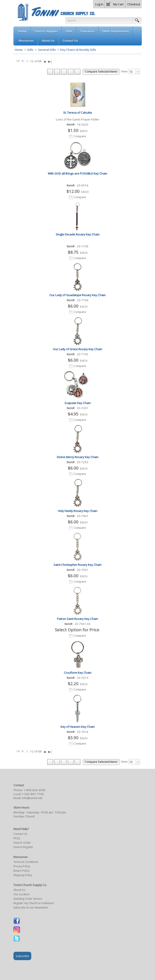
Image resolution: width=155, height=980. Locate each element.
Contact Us (20, 834)
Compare (80, 136)
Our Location (22, 894)
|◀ (18, 61)
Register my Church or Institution (34, 903)
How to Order (22, 843)
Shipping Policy (23, 875)
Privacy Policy (22, 866)
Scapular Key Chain (78, 403)
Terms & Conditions (26, 862)
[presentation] (138, 71)
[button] (115, 3)
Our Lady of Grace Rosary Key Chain (77, 349)
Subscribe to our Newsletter (31, 908)
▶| (50, 61)
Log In (99, 4)
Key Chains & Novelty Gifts (78, 50)
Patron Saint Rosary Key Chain (77, 619)
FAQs (17, 838)
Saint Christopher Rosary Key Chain (77, 565)
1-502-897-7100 (33, 794)
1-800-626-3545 (35, 790)
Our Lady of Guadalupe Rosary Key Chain (77, 295)
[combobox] (134, 71)
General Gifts (47, 50)
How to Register (23, 847)
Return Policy (21, 871)
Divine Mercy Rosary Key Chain (78, 457)
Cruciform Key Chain (78, 673)
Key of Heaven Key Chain (78, 727)
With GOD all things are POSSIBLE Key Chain (77, 173)
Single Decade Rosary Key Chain (78, 234)
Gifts (30, 50)
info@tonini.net (32, 798)
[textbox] (132, 71)
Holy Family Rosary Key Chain (78, 511)
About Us (19, 890)
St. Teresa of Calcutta (77, 113)
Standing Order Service (28, 899)
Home (19, 50)
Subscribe (22, 956)
